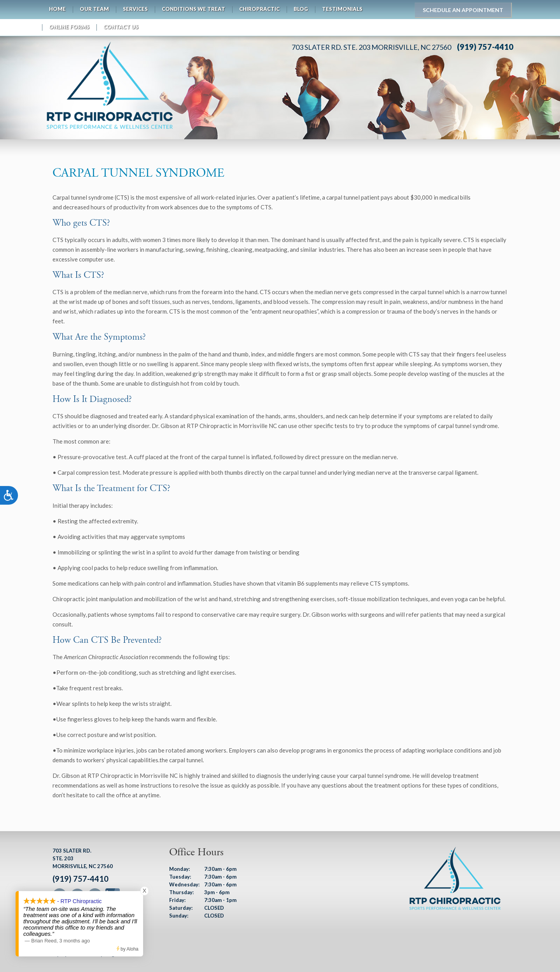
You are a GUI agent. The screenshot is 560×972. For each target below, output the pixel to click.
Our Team (94, 9)
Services (135, 9)
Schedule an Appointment (463, 10)
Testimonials (342, 9)
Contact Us (121, 27)
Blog (301, 9)
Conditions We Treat (193, 9)
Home (57, 9)
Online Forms (69, 27)
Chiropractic (259, 9)
